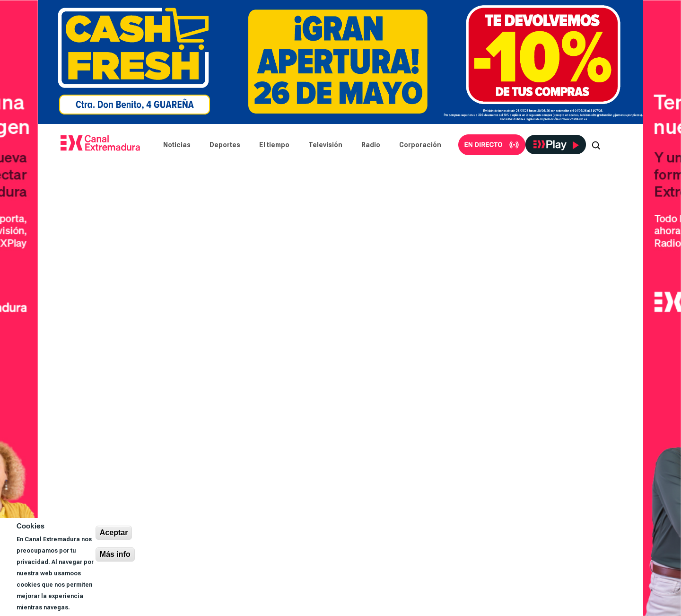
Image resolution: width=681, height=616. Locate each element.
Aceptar (114, 532)
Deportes (225, 145)
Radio (371, 145)
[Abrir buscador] (596, 145)
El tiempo (274, 145)
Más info (115, 554)
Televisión (325, 145)
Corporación (420, 145)
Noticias (177, 145)
